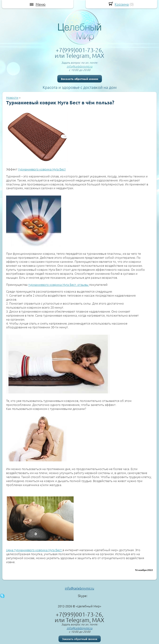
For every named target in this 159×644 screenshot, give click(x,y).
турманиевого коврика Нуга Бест (42, 169)
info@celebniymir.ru (80, 66)
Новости (12, 97)
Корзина (122, 4)
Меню (41, 4)
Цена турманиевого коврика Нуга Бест (34, 550)
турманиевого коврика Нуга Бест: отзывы (59, 285)
